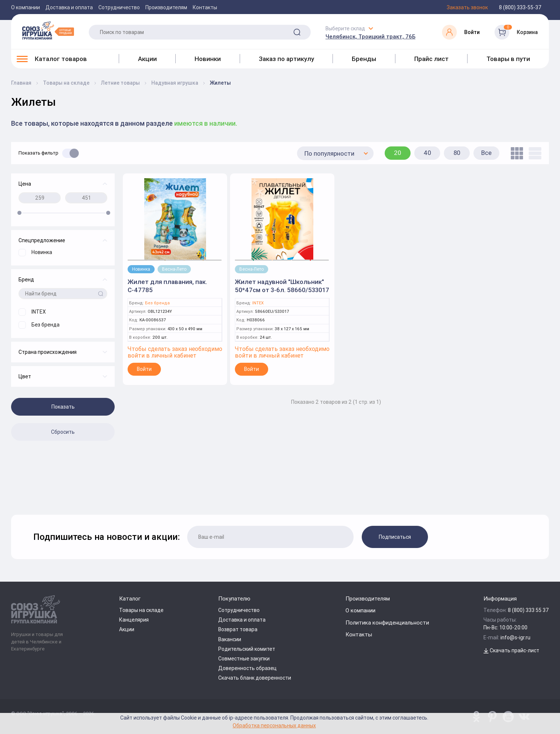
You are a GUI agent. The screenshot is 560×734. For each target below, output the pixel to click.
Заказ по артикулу (286, 59)
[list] (533, 153)
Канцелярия (134, 620)
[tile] (515, 153)
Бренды (364, 59)
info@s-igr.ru (515, 637)
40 (427, 153)
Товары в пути (508, 59)
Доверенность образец (247, 668)
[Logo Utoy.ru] (48, 30)
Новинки (208, 59)
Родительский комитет (247, 649)
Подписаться (395, 537)
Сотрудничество (119, 7)
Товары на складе (141, 610)
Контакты (205, 7)
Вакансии (230, 639)
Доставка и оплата (69, 7)
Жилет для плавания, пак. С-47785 (167, 286)
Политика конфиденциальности (387, 623)
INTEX (258, 303)
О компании (26, 7)
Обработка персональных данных (274, 725)
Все (486, 153)
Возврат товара (238, 629)
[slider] (19, 213)
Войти (144, 369)
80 (457, 153)
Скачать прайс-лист (511, 650)
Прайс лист (431, 59)
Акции (147, 59)
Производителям (166, 7)
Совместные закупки (244, 659)
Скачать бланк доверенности (255, 678)
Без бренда (157, 303)
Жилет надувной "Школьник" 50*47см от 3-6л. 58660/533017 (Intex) (282, 290)
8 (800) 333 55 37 (528, 610)
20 (398, 153)
